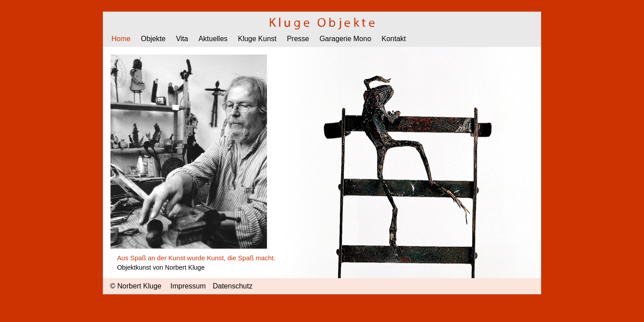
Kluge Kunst (257, 39)
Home (121, 39)
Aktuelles (213, 39)
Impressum (188, 286)
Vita (182, 39)
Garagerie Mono (345, 39)
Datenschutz (233, 286)
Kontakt (394, 39)
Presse (298, 39)
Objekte (153, 39)
